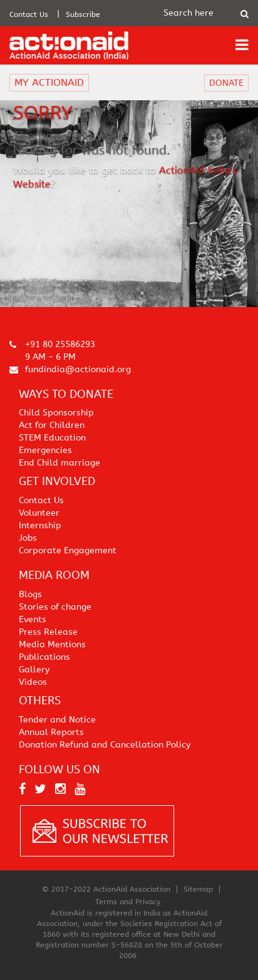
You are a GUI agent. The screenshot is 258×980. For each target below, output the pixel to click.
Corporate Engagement (68, 550)
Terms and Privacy (128, 902)
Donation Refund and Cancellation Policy (105, 745)
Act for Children (52, 425)
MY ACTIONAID (49, 82)
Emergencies (45, 450)
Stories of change (55, 607)
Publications (44, 657)
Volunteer (39, 513)
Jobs (28, 538)
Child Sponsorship (56, 413)
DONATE (226, 83)
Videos (33, 682)
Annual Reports (51, 732)
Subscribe (83, 14)
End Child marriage (59, 463)
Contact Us (29, 14)
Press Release (48, 632)
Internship (40, 525)
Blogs (30, 594)
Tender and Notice (57, 720)
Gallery (34, 670)
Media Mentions (52, 644)
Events (33, 619)
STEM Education (52, 438)
